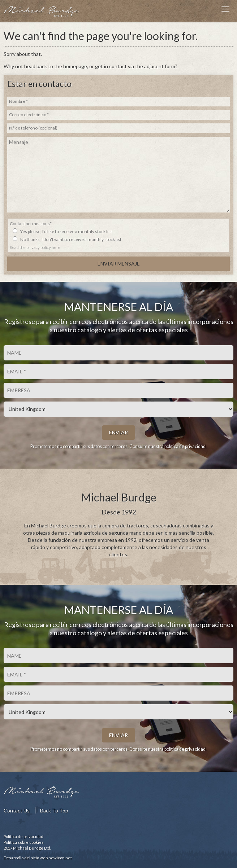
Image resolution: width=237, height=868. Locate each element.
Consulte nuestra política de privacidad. (168, 446)
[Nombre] (118, 353)
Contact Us (17, 810)
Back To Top (54, 810)
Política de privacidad (23, 836)
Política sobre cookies (24, 842)
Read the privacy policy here (35, 247)
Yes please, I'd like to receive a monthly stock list (66, 231)
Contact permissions (31, 223)
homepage (75, 66)
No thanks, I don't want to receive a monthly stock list (71, 239)
